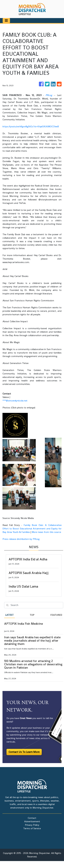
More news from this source (46, 532)
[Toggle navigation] (6, 21)
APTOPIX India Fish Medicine (24, 624)
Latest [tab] (9, 615)
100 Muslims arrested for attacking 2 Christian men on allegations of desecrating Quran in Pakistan (33, 664)
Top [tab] (32, 615)
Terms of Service (32, 828)
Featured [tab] (56, 615)
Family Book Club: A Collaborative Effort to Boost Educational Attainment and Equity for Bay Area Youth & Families (32, 529)
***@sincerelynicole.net (15, 401)
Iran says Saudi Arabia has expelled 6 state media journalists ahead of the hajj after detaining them (32, 641)
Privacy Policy (32, 825)
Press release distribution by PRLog (21, 539)
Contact (32, 818)
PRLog (49, 95)
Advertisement (32, 821)
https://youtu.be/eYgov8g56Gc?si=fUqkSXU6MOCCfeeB (31, 126)
